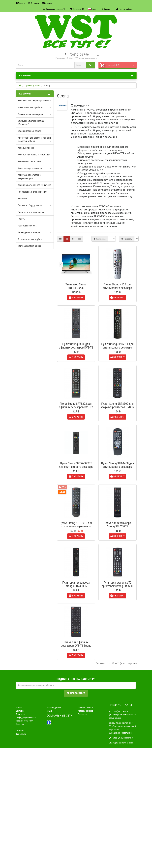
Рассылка (82, 834)
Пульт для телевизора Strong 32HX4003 (117, 593)
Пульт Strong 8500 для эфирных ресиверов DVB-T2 (76, 363)
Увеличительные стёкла (30, 131)
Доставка (34, 3)
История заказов (85, 831)
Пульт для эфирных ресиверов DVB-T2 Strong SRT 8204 (76, 749)
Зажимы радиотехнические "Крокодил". (31, 123)
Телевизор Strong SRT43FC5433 (76, 286)
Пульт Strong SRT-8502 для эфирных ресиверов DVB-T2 (117, 440)
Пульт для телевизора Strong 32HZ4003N (76, 670)
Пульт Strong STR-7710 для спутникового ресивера (76, 593)
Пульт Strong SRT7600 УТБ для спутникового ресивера (76, 517)
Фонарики (23, 199)
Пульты (21, 219)
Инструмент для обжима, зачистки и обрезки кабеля (35, 139)
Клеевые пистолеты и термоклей (34, 155)
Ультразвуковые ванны (29, 246)
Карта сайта (21, 854)
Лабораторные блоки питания (32, 192)
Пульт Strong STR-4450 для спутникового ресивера (118, 517)
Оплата (21, 3)
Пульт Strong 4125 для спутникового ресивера (118, 286)
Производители (54, 828)
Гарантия (47, 3)
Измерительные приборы (30, 107)
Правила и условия (24, 841)
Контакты (20, 851)
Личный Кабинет (85, 828)
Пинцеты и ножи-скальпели (31, 212)
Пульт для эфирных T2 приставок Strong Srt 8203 (118, 670)
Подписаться (76, 813)
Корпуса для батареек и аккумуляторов (29, 177)
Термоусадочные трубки (30, 239)
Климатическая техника (29, 161)
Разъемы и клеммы (27, 226)
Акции (49, 831)
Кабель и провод (26, 148)
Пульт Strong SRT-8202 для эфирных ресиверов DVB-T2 (76, 440)
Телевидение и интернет (30, 232)
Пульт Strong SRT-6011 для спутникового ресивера (117, 363)
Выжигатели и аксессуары (30, 114)
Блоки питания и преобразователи (34, 101)
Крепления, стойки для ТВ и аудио (34, 185)
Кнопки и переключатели (30, 168)
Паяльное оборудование (30, 205)
